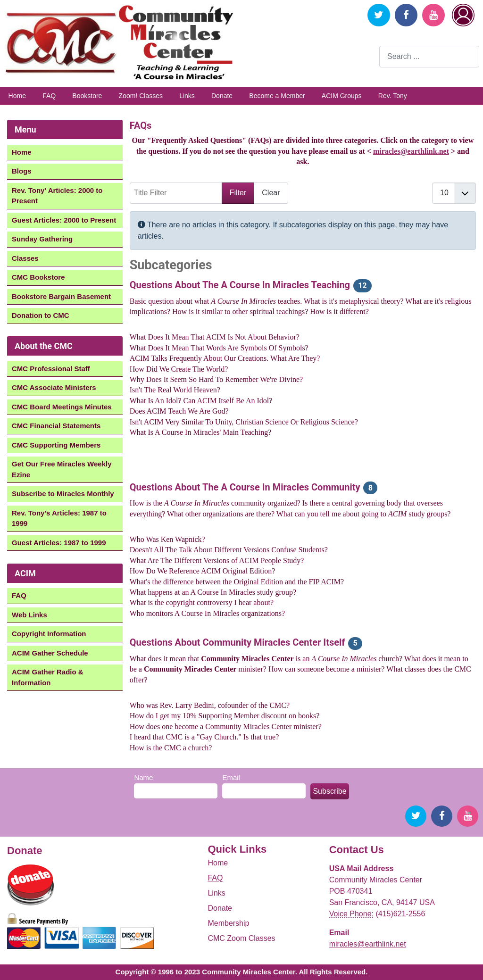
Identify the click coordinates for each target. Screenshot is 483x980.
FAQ (49, 96)
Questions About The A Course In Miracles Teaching (240, 285)
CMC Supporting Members (56, 445)
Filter (238, 193)
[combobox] (429, 56)
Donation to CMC (41, 315)
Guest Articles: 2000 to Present (64, 220)
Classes (25, 258)
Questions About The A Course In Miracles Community (245, 487)
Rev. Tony (393, 96)
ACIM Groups (342, 96)
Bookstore (87, 96)
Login (463, 15)
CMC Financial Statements (56, 426)
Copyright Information (49, 634)
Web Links (29, 615)
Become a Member (277, 96)
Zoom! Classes (141, 96)
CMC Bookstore (38, 277)
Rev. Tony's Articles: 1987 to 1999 (59, 518)
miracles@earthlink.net (411, 151)
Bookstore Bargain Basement (61, 296)
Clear (271, 193)
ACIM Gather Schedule (50, 653)
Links (187, 96)
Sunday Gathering (42, 239)
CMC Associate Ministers (54, 387)
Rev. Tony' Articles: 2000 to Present (57, 196)
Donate (222, 96)
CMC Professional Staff (51, 369)
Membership (228, 923)
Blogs (22, 171)
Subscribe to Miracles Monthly (63, 494)
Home (17, 96)
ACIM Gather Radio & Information (48, 677)
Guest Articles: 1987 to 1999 (59, 543)
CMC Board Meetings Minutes (62, 407)
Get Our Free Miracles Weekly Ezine (62, 469)
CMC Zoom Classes (241, 938)
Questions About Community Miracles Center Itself (237, 642)
